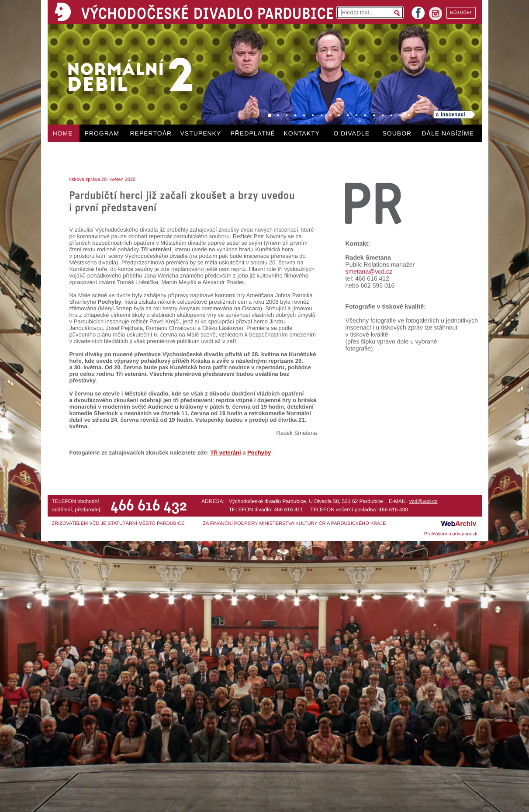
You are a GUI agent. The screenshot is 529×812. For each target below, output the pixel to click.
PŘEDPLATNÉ (253, 133)
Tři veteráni (225, 453)
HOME (63, 133)
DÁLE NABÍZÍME (448, 133)
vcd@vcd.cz (424, 501)
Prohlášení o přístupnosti (451, 534)
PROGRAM (102, 133)
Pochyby (259, 453)
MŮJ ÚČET (461, 13)
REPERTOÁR (151, 133)
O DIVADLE (352, 133)
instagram (436, 14)
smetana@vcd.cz (369, 271)
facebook (418, 10)
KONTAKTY (302, 133)
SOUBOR (397, 133)
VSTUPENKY (201, 133)
